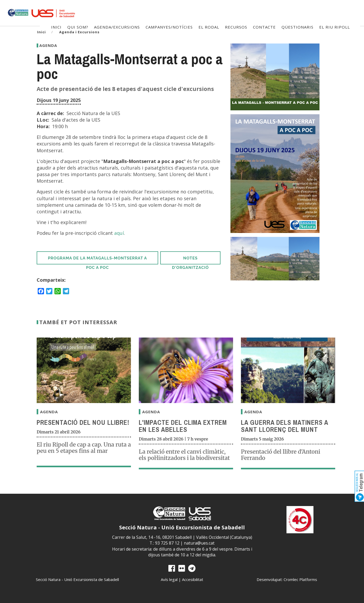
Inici (42, 32)
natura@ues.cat (199, 543)
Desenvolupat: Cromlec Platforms (287, 579)
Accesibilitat (193, 579)
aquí (119, 233)
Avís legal (169, 579)
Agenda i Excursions (79, 32)
